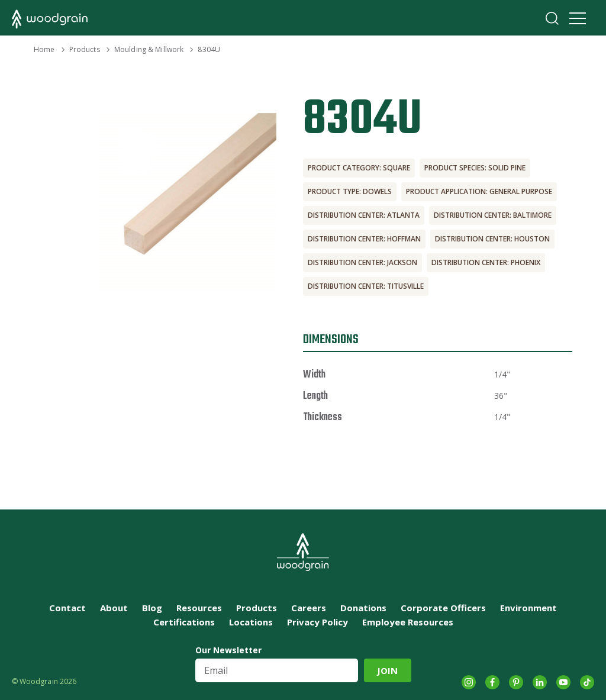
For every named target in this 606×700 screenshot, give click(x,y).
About (114, 608)
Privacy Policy (317, 622)
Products (85, 49)
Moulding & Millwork (149, 49)
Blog (152, 608)
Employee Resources (408, 622)
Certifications (184, 622)
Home (44, 49)
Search (552, 18)
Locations (251, 622)
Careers (309, 608)
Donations (363, 608)
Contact (67, 608)
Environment (528, 608)
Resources (199, 608)
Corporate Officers (443, 608)
